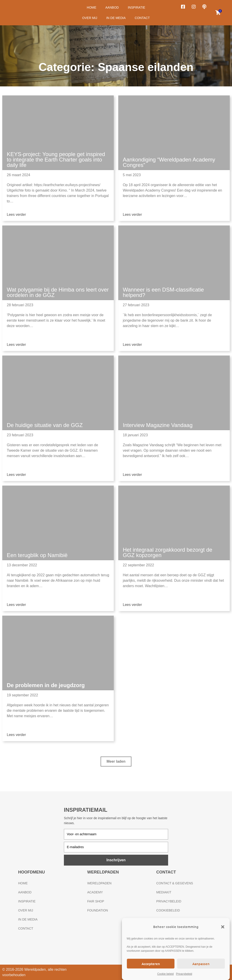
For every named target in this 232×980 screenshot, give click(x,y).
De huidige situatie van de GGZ (45, 425)
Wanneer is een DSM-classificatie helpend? (163, 292)
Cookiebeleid (168, 910)
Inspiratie (137, 7)
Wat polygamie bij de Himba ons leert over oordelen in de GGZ (58, 292)
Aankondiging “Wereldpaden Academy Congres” (169, 162)
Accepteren (151, 964)
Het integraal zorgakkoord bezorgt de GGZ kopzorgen (168, 552)
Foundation (98, 910)
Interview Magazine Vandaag (158, 425)
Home (92, 7)
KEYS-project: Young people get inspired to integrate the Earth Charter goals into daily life (56, 160)
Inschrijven (116, 860)
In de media (116, 18)
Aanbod (112, 7)
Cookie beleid (166, 974)
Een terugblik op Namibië (37, 555)
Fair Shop (96, 901)
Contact (142, 18)
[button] (223, 927)
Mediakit (164, 892)
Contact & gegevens (175, 883)
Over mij (90, 18)
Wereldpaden (99, 883)
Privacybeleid (184, 974)
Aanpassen (201, 964)
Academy (95, 892)
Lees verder (16, 215)
